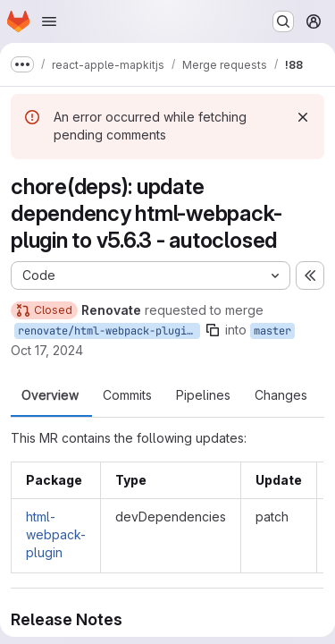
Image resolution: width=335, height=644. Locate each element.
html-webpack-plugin (56, 534)
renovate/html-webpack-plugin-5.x (109, 331)
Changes (281, 395)
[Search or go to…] (283, 21)
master (272, 331)
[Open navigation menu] (49, 21)
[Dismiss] (303, 117)
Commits (127, 395)
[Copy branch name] (213, 330)
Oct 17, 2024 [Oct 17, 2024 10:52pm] (47, 350)
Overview (50, 395)
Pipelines (203, 395)
